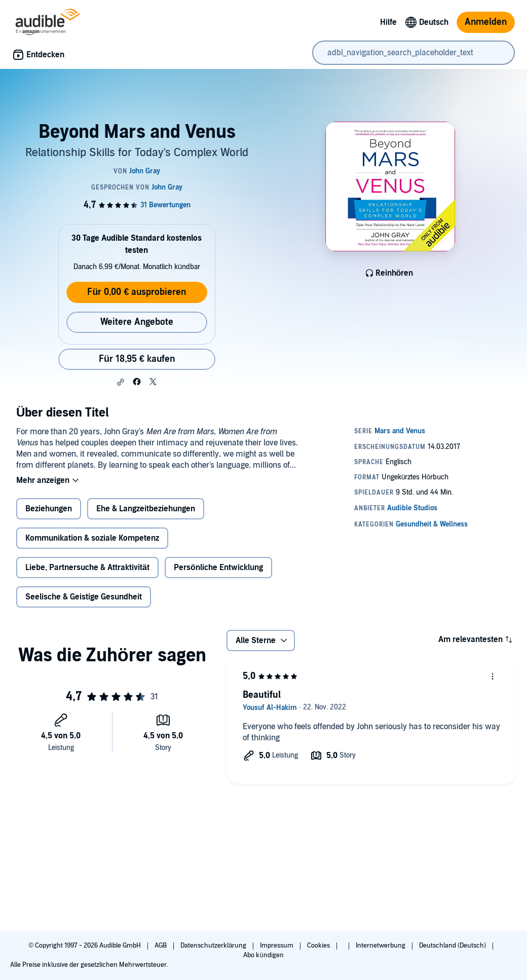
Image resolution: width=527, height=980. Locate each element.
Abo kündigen (263, 955)
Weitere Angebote (137, 322)
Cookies (319, 946)
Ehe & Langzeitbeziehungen (146, 509)
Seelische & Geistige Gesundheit (84, 597)
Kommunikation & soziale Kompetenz (92, 538)
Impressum (277, 946)
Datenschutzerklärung (214, 946)
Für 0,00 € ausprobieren (137, 292)
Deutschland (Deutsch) (453, 946)
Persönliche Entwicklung (218, 568)
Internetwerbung (381, 946)
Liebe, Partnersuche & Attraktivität (87, 568)
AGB (161, 946)
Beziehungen (49, 509)
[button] (121, 382)
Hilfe (388, 22)
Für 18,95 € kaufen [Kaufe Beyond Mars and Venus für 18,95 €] (137, 359)
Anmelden (486, 22)
